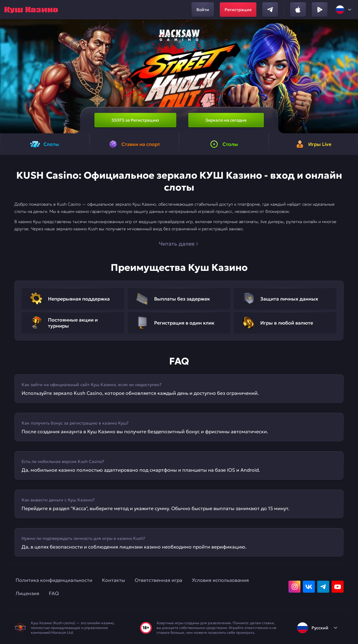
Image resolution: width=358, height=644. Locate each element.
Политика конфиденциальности (54, 580)
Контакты (113, 580)
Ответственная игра (158, 580)
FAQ (54, 593)
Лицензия (27, 593)
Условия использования (220, 580)
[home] (31, 10)
